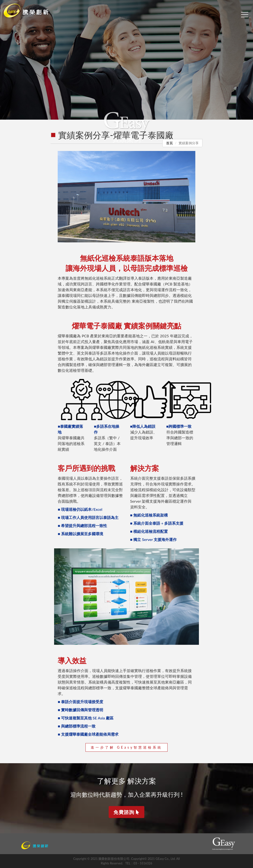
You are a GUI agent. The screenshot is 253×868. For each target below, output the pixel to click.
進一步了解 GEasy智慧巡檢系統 (126, 747)
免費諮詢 (127, 812)
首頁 (169, 143)
